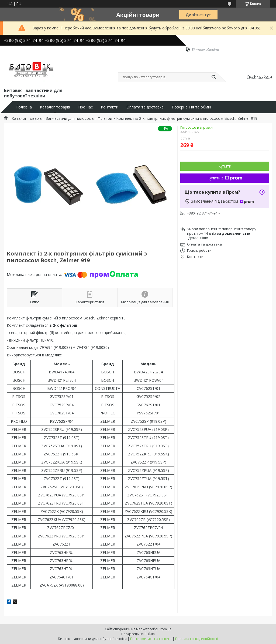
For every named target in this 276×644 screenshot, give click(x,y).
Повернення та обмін (191, 107)
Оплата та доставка (145, 107)
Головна (24, 107)
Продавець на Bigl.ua (138, 634)
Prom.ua (165, 629)
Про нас (85, 107)
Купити (225, 166)
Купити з (225, 178)
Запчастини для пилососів (70, 118)
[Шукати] (213, 77)
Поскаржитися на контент (151, 639)
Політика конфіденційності (197, 639)
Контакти (110, 107)
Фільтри (105, 118)
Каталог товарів (55, 107)
